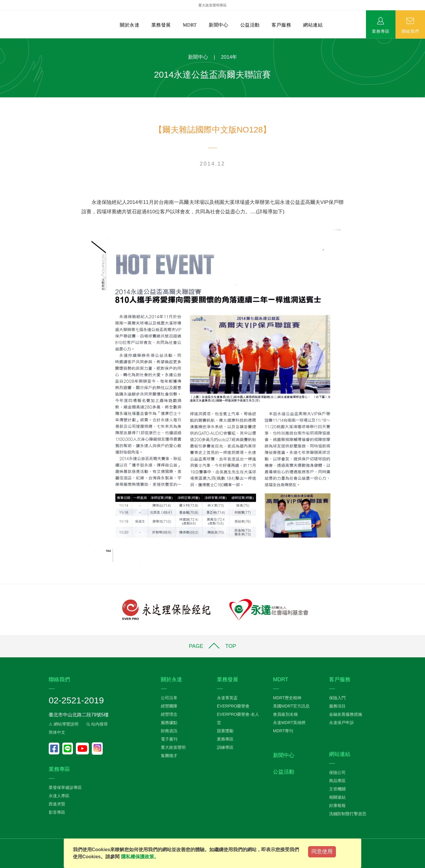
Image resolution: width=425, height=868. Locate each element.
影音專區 (57, 812)
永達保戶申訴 (341, 723)
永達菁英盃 (227, 698)
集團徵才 (169, 756)
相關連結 (337, 797)
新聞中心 (218, 25)
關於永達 (130, 25)
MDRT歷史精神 (287, 698)
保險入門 (337, 698)
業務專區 (381, 31)
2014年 (229, 57)
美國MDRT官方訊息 (291, 706)
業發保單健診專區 (65, 787)
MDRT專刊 (283, 731)
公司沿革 (169, 698)
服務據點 (169, 723)
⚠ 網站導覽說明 (64, 724)
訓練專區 (225, 747)
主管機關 (337, 789)
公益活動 (250, 25)
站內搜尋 (97, 724)
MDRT (190, 25)
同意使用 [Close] (322, 851)
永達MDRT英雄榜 (289, 723)
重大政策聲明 (173, 747)
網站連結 (313, 25)
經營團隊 (169, 706)
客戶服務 (281, 25)
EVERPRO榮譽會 (233, 706)
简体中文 (57, 732)
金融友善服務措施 (346, 714)
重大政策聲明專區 (212, 5)
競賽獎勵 (225, 731)
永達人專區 (59, 796)
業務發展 (161, 25)
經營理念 (169, 714)
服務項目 (337, 706)
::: (2, 41)
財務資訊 (169, 731)
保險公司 (337, 772)
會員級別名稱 (285, 714)
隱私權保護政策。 (140, 857)
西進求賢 (57, 804)
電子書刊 (169, 739)
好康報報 (337, 805)
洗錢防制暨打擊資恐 (348, 814)
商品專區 (337, 781)
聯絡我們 (410, 31)
